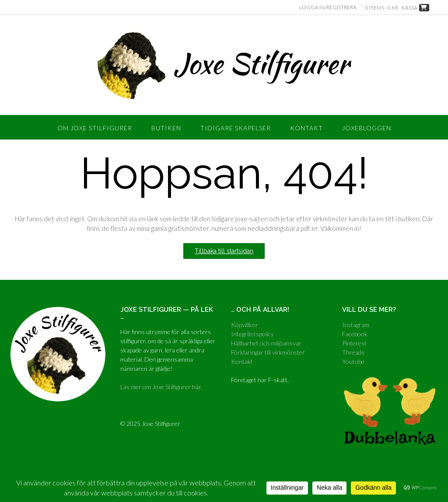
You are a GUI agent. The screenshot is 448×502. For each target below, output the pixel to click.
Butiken (166, 128)
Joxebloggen (367, 128)
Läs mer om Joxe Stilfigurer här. (161, 387)
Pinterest (354, 343)
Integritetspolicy (252, 334)
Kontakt (306, 128)
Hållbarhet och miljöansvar (266, 343)
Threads (353, 352)
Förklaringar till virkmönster (268, 352)
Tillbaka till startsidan (224, 251)
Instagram (356, 325)
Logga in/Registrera (328, 7)
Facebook (355, 334)
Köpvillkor (245, 325)
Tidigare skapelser (236, 128)
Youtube (353, 361)
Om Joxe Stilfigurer (95, 128)
